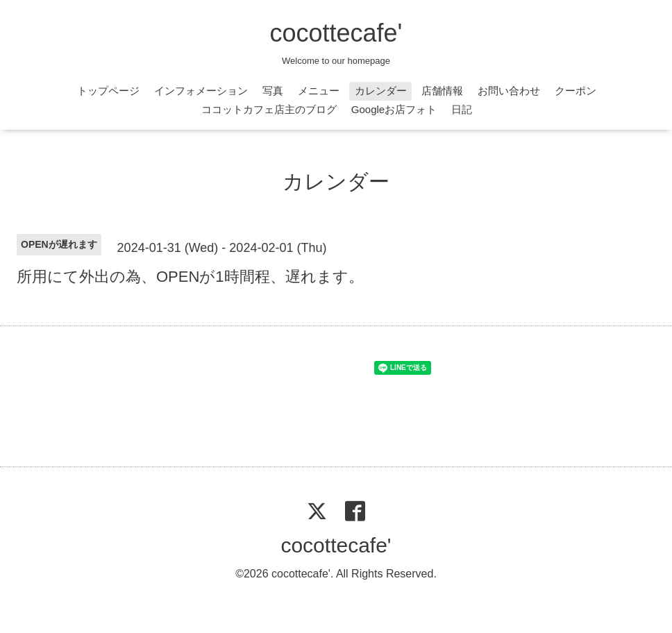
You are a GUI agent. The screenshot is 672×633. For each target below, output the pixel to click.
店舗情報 (442, 91)
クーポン (576, 91)
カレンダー (381, 91)
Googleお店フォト (394, 109)
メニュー (319, 91)
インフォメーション (201, 91)
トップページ (108, 91)
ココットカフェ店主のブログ (269, 109)
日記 (462, 109)
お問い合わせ (509, 91)
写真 (273, 91)
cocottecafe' (336, 33)
